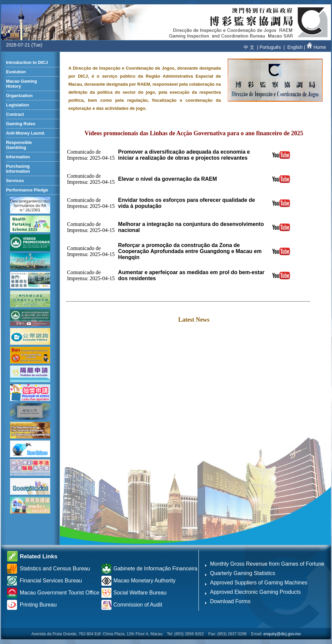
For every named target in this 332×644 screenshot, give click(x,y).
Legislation (18, 105)
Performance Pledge (27, 190)
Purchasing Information (18, 169)
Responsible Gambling (19, 145)
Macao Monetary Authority (145, 581)
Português (270, 47)
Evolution (16, 72)
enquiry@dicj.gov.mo (282, 634)
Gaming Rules (21, 124)
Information (18, 157)
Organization (19, 96)
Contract (15, 114)
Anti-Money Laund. (26, 133)
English (295, 47)
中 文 (249, 47)
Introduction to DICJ (27, 62)
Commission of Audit (138, 605)
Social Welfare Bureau (140, 593)
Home (316, 47)
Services (15, 181)
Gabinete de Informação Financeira (155, 569)
